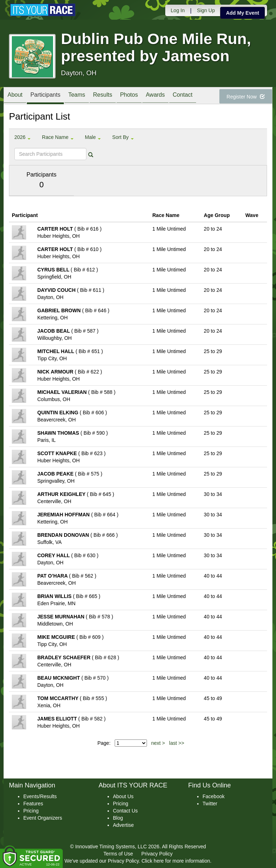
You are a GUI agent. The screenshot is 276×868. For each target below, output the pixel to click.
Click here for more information (176, 861)
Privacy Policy (157, 854)
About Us (123, 796)
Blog (118, 818)
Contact (183, 96)
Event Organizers (43, 818)
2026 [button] (22, 137)
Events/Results (40, 796)
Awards (155, 96)
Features (33, 804)
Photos (129, 96)
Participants (46, 96)
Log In (178, 10)
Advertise (123, 825)
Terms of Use (118, 854)
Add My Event (242, 13)
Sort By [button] (123, 137)
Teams (77, 96)
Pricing (31, 811)
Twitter (210, 804)
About (15, 96)
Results (103, 96)
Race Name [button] (58, 137)
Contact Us (125, 811)
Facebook (213, 796)
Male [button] (93, 137)
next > (158, 743)
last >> (177, 743)
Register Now (246, 97)
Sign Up (206, 10)
